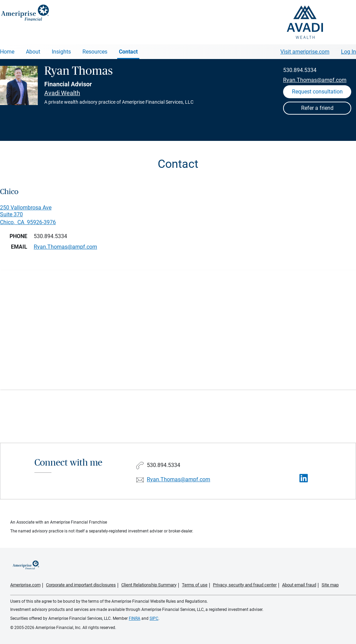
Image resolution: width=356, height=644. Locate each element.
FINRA (135, 618)
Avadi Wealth (62, 93)
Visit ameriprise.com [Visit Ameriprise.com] (305, 52)
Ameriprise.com (25, 585)
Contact (128, 52)
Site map (330, 585)
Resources (95, 52)
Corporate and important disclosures (81, 585)
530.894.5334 (300, 70)
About (33, 52)
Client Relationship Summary (149, 585)
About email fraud (299, 585)
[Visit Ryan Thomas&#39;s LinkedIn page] (304, 478)
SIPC (154, 618)
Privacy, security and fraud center (245, 585)
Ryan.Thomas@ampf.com (315, 80)
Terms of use (195, 585)
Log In (349, 52)
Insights (61, 52)
